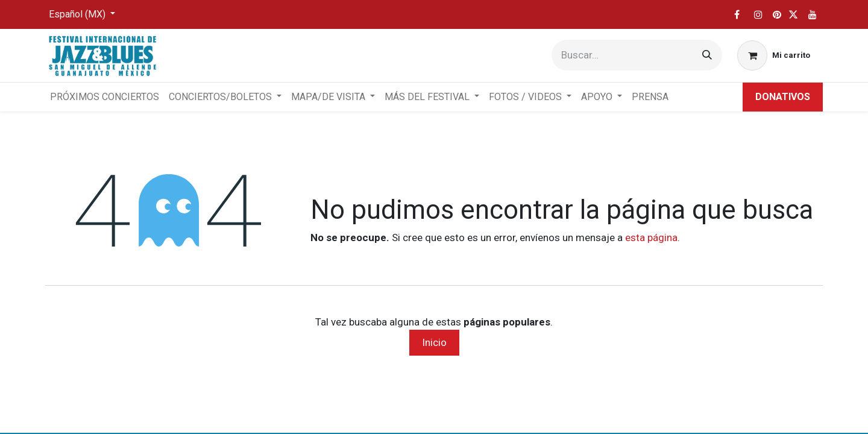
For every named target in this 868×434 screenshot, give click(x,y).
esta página (651, 237)
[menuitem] (105, 97)
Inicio (434, 342)
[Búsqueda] (707, 55)
